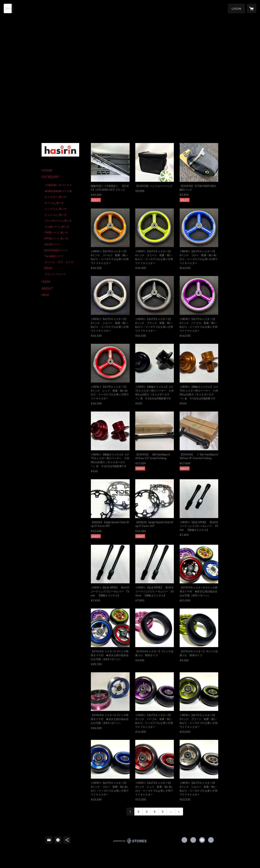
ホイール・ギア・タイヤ (59, 262)
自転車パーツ (52, 244)
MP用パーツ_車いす (56, 238)
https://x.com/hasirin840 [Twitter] (193, 840)
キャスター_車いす (56, 197)
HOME (47, 170)
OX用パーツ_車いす (56, 232)
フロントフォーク (55, 274)
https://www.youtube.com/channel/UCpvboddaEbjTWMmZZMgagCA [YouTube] (202, 840)
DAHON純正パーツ (56, 250)
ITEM (46, 282)
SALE (45, 295)
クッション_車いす (56, 215)
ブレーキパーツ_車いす (58, 221)
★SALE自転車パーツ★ (58, 191)
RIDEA (49, 268)
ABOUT (48, 288)
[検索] (8, 8)
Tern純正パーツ (54, 256)
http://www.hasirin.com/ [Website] (211, 840)
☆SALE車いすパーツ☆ (58, 185)
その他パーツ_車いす (57, 227)
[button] (236, 9)
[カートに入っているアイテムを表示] (252, 8)
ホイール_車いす (54, 203)
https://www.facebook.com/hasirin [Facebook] (184, 840)
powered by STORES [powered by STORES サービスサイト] (130, 843)
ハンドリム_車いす (56, 209)
